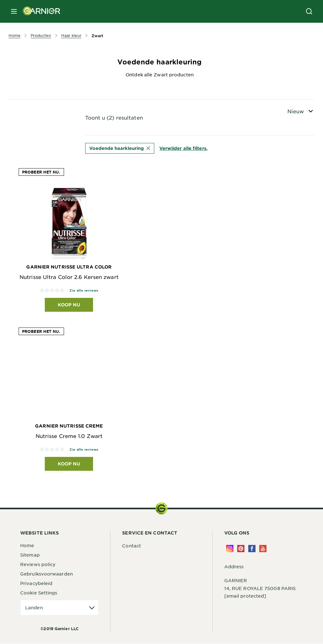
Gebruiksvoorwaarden (47, 574)
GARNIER (236, 581)
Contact (132, 546)
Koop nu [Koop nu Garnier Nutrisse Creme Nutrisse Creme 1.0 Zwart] (69, 464)
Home (27, 546)
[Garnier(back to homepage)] (39, 11)
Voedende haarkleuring (120, 148)
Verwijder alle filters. (183, 148)
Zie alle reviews (84, 290)
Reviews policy (38, 564)
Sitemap (30, 555)
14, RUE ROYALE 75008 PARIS (260, 588)
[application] (59, 608)
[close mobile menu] (14, 11)
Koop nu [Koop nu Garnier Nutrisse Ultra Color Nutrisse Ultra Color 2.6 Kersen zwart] (69, 305)
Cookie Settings (39, 593)
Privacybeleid (36, 583)
